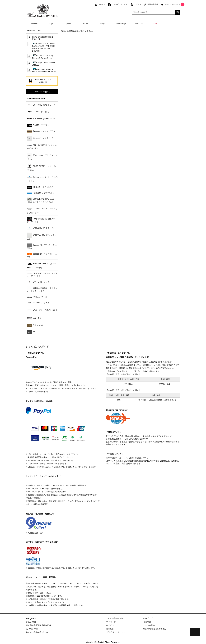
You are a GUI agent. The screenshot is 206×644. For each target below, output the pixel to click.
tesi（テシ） (35, 318)
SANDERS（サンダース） (41, 228)
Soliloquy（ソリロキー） (41, 138)
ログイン (137, 4)
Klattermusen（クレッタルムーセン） (42, 178)
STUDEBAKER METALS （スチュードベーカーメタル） (41, 200)
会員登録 (147, 622)
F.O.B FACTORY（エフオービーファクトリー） (42, 220)
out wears (34, 23)
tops (51, 23)
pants (68, 23)
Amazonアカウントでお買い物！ (44, 81)
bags (103, 23)
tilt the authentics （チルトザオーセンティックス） (42, 289)
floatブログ (148, 618)
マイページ (111, 622)
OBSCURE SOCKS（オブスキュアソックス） (42, 275)
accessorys (121, 23)
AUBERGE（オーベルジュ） (42, 119)
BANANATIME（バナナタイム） (42, 236)
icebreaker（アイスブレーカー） (42, 255)
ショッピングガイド (120, 4)
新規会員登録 (153, 4)
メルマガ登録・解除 (115, 618)
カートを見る (149, 625)
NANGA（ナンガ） (38, 297)
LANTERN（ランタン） (40, 282)
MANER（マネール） (39, 303)
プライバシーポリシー (116, 632)
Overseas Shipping (42, 92)
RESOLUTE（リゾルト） (41, 193)
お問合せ (110, 629)
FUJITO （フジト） (38, 125)
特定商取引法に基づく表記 (155, 629)
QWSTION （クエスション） (42, 310)
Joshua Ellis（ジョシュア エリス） (42, 246)
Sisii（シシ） (35, 325)
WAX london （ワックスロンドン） (42, 157)
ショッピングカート (172, 4)
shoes (85, 23)
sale (155, 23)
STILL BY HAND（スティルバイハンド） (42, 147)
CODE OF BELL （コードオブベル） (42, 168)
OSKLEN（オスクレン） (41, 187)
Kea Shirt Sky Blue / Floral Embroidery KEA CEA (44, 71)
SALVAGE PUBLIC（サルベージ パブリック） (42, 265)
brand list (139, 23)
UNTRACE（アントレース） (42, 105)
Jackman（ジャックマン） (41, 131)
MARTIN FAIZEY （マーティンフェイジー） (42, 210)
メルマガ (102, 4)
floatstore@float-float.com (37, 632)
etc (31, 332)
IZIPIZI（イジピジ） (39, 112)
